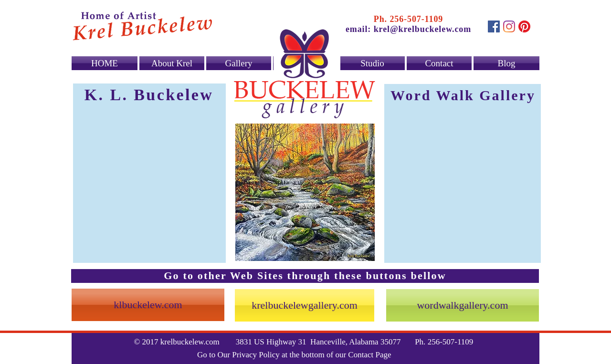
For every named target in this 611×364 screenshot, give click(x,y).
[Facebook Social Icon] (494, 26)
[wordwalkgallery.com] (463, 305)
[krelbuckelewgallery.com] (305, 305)
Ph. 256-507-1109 (408, 19)
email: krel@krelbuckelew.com (408, 29)
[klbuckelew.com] (148, 305)
